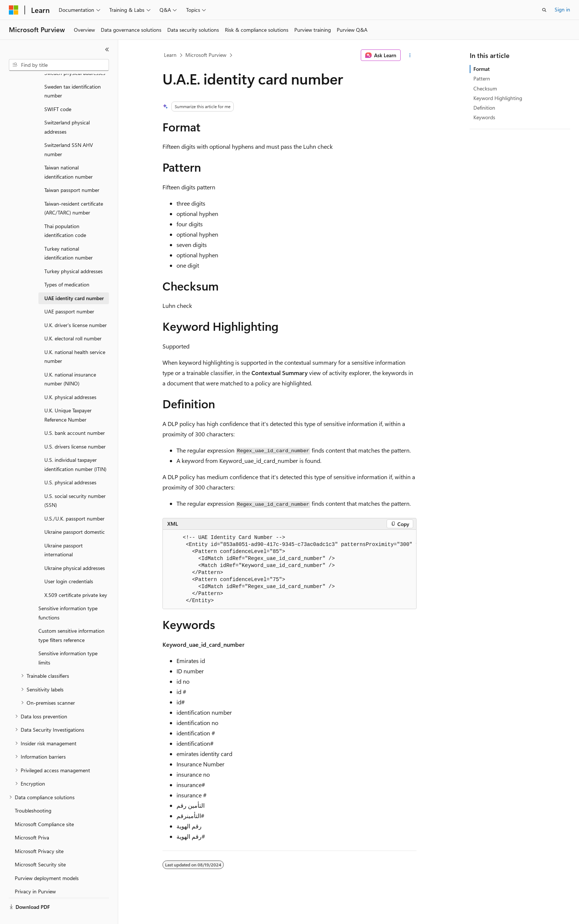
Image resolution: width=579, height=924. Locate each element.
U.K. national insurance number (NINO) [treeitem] (70, 362)
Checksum (485, 88)
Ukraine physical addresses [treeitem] (75, 551)
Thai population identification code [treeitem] (65, 213)
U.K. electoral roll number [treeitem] (73, 321)
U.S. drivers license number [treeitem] (75, 429)
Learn (170, 55)
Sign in (562, 9)
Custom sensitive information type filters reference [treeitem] (71, 618)
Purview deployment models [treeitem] (47, 861)
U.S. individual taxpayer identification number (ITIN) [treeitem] (75, 447)
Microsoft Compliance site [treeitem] (44, 807)
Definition (484, 108)
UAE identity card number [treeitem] (74, 281)
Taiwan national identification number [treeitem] (68, 155)
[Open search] (544, 10)
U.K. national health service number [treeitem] (75, 339)
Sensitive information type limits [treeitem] (68, 640)
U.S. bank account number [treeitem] (75, 415)
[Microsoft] (14, 10)
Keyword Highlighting (498, 98)
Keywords (484, 117)
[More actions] (410, 55)
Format (482, 69)
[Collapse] (107, 49)
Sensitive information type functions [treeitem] (68, 595)
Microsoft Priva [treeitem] (32, 820)
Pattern (482, 78)
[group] (289, 569)
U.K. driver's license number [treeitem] (76, 308)
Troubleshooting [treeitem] (33, 793)
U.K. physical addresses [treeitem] (70, 380)
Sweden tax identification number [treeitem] (73, 74)
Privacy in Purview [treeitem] (35, 874)
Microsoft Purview (206, 55)
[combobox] (59, 65)
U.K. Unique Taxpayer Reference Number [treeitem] (68, 398)
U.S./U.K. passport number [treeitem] (74, 501)
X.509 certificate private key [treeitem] (76, 578)
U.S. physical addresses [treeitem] (70, 465)
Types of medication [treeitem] (67, 267)
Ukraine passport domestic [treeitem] (75, 514)
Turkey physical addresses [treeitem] (73, 254)
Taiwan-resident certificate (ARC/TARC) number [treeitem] (74, 191)
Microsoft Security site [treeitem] (40, 847)
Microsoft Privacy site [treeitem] (39, 834)
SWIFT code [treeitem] (58, 92)
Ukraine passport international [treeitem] (64, 533)
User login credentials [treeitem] (69, 564)
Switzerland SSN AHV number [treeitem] (69, 132)
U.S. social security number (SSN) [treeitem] (75, 483)
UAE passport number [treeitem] (69, 294)
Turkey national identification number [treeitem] (68, 236)
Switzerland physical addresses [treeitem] (67, 110)
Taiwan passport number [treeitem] (72, 173)
